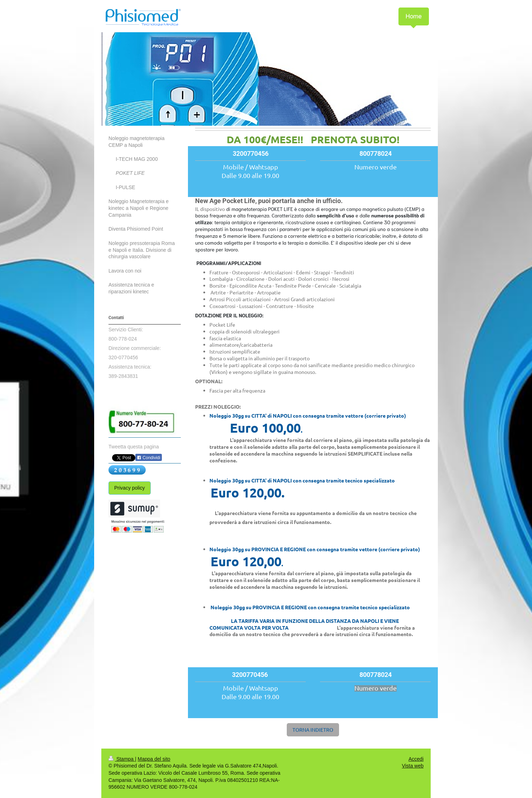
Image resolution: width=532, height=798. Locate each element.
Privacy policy (130, 488)
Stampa (122, 759)
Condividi (149, 458)
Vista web (413, 766)
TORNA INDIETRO (313, 730)
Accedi (416, 759)
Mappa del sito (154, 759)
